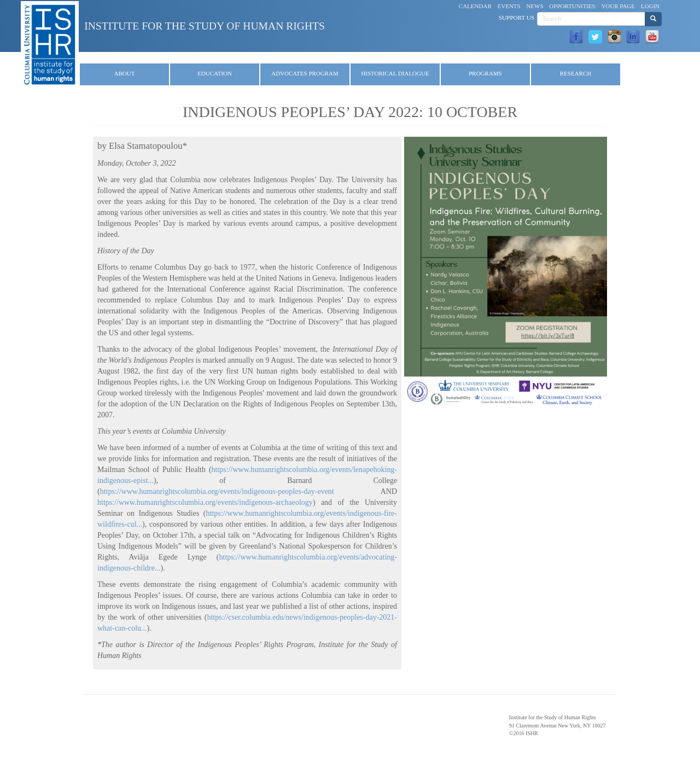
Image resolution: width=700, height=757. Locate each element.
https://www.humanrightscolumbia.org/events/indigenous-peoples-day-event (217, 491)
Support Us (517, 18)
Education (215, 73)
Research (576, 73)
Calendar (475, 6)
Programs (485, 73)
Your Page (618, 6)
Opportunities (572, 6)
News (535, 6)
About (125, 73)
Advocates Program (305, 73)
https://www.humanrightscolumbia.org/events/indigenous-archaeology (205, 502)
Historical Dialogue (395, 73)
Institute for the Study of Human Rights (205, 26)
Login (650, 6)
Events (509, 6)
